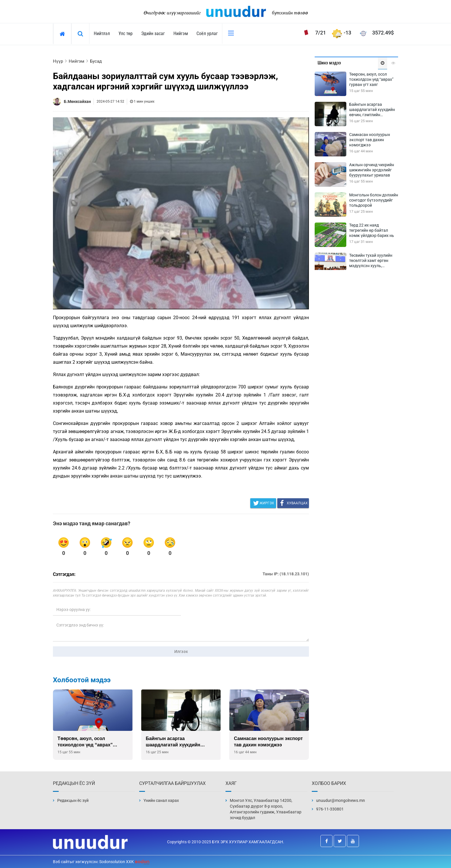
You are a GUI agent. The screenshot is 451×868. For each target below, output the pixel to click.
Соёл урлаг (207, 33)
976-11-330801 (330, 809)
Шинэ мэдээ (329, 63)
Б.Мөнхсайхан (77, 101)
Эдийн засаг (153, 33)
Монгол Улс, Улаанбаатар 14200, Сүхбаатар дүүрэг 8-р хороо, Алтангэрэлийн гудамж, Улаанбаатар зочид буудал (266, 809)
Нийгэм (181, 33)
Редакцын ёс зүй (73, 800)
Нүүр (58, 61)
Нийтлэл (102, 33)
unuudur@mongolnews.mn (341, 800)
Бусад (96, 61)
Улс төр (126, 33)
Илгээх (181, 652)
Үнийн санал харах (161, 800)
